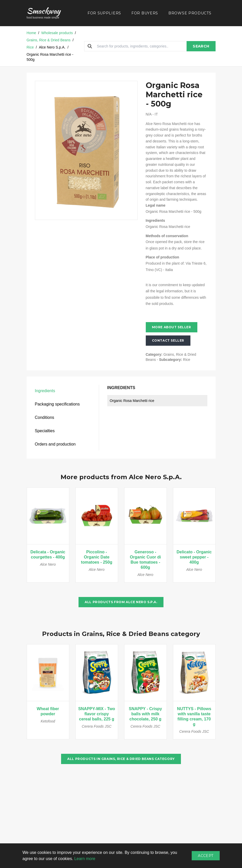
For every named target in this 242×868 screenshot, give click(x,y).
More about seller (172, 327)
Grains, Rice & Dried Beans (49, 40)
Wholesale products (57, 33)
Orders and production (55, 444)
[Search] (90, 46)
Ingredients (45, 391)
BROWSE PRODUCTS (190, 13)
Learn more (85, 859)
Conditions (45, 417)
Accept (206, 856)
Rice (30, 47)
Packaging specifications (57, 404)
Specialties (45, 431)
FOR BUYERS (145, 13)
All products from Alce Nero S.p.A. (121, 602)
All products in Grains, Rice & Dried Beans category (121, 759)
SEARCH (201, 46)
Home (31, 33)
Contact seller (168, 340)
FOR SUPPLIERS (104, 13)
